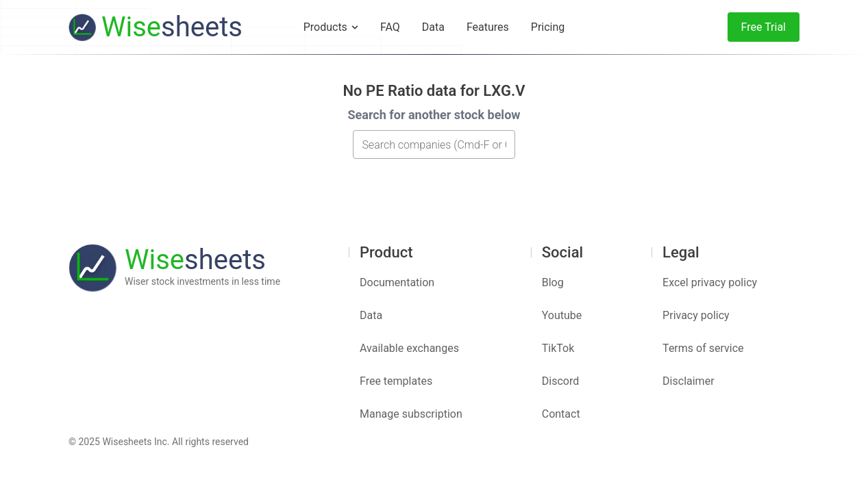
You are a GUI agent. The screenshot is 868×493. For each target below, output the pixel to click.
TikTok (558, 348)
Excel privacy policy (710, 282)
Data (371, 315)
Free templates (396, 381)
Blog (553, 282)
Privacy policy (696, 315)
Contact (561, 414)
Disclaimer (688, 381)
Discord (560, 381)
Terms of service (703, 348)
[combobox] (434, 144)
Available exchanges (409, 348)
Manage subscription (411, 414)
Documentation (397, 282)
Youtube (562, 315)
